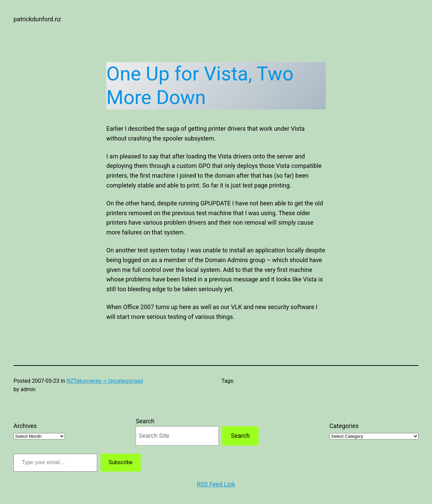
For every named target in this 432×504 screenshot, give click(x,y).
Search (145, 421)
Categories (344, 426)
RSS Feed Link (216, 484)
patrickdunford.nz (37, 19)
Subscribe (121, 462)
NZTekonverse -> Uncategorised (105, 381)
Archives (25, 426)
